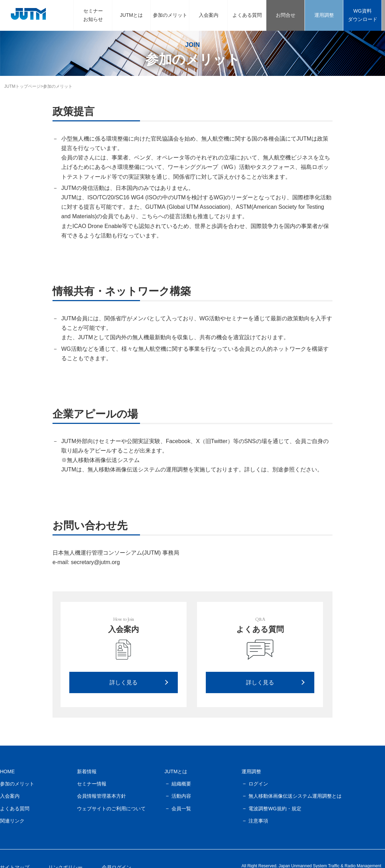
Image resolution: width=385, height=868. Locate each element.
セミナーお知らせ (93, 15)
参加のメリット (170, 15)
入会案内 (209, 15)
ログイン (258, 784)
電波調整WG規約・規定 (275, 809)
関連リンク (12, 821)
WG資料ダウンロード (363, 15)
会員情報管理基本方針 (101, 796)
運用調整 (324, 15)
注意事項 (258, 821)
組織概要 (181, 784)
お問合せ (286, 15)
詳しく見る (124, 682)
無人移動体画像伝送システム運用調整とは (295, 796)
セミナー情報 (92, 784)
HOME (7, 771)
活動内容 (181, 796)
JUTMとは (131, 15)
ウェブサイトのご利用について (111, 809)
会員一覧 (181, 809)
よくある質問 (247, 15)
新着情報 (87, 771)
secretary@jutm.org (95, 562)
